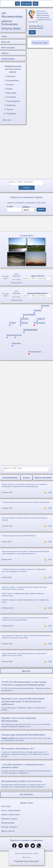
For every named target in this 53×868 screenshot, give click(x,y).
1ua (17, 4)
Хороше (10, 109)
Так (32, 32)
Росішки (10, 85)
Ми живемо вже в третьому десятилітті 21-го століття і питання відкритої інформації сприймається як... (27, 724)
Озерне (10, 89)
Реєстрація (26, 4)
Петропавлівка (13, 80)
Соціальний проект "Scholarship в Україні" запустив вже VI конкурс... (27, 706)
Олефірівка (11, 113)
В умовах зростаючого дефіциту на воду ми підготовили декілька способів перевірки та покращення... (27, 770)
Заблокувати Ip (16, 283)
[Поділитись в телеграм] (21, 848)
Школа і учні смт (8, 833)
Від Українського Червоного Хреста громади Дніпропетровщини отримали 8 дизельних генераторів (26, 638)
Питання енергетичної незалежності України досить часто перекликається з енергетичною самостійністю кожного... (27, 785)
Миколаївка (11, 93)
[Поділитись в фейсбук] (14, 847)
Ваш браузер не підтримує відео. (27, 224)
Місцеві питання (8, 824)
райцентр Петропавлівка (10, 23)
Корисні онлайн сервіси (11, 816)
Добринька (11, 105)
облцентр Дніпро (11, 28)
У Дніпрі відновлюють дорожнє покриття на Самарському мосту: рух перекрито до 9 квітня (24, 572)
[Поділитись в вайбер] (27, 848)
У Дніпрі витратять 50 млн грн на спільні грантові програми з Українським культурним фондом (25, 620)
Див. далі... (27, 857)
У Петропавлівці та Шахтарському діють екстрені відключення (26, 504)
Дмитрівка (11, 76)
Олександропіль (13, 101)
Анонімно (27, 189)
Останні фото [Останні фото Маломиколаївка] (26, 236)
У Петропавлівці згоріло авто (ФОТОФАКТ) (19, 537)
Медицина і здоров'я (9, 820)
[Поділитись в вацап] (39, 848)
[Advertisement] (25, 153)
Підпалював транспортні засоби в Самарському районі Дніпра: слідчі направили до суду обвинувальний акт (26, 554)
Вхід (35, 4)
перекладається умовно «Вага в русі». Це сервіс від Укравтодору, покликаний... (27, 739)
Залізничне (11, 97)
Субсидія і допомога (9, 829)
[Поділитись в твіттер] (33, 848)
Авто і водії (6, 808)
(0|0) (50, 494)
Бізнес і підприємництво (11, 812)
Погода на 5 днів (40, 43)
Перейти (41, 210)
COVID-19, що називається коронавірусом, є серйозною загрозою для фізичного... (27, 688)
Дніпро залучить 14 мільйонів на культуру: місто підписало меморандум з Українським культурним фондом (24, 487)
